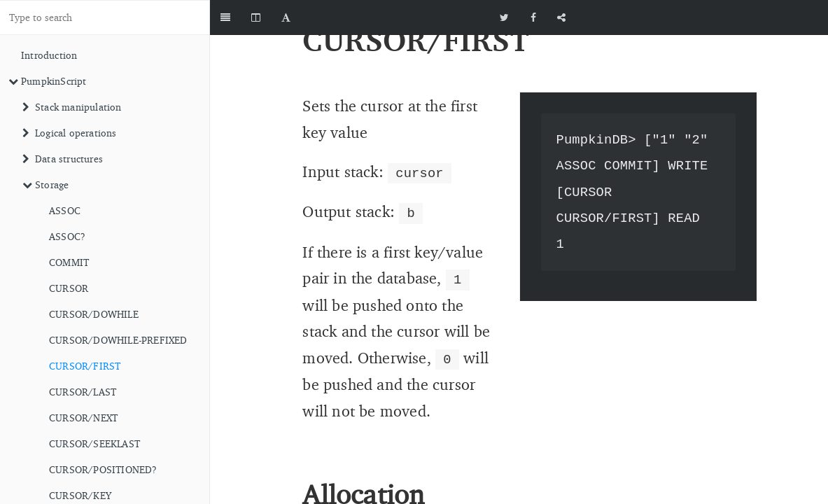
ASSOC (65, 210)
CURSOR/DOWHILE (94, 314)
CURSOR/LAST (83, 392)
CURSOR (69, 288)
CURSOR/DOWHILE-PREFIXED (118, 340)
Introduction (49, 55)
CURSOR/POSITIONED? (103, 469)
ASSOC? (67, 236)
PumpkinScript (48, 81)
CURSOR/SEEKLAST (94, 443)
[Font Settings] (286, 17)
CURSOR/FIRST (85, 366)
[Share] (561, 17)
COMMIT (69, 262)
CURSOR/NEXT (83, 418)
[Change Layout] (256, 17)
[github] (765, 17)
